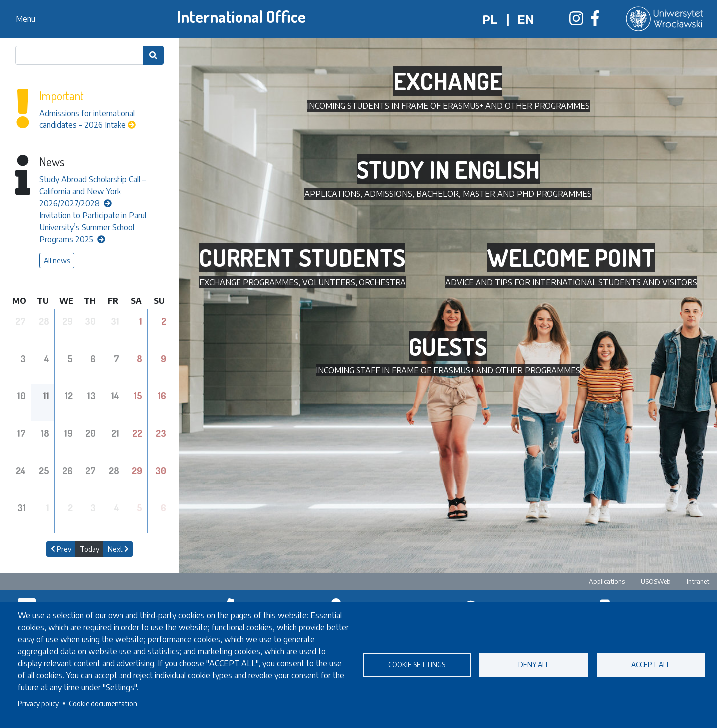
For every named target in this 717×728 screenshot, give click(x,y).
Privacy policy (38, 703)
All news (57, 261)
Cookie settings (417, 665)
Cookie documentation (103, 703)
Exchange (448, 81)
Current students (302, 257)
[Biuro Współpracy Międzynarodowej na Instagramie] (576, 21)
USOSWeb (656, 581)
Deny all (534, 665)
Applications (607, 581)
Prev (61, 549)
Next (118, 549)
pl (490, 19)
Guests (448, 346)
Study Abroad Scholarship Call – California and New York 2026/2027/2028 (93, 191)
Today (89, 549)
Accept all (651, 665)
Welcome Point (571, 257)
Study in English (448, 169)
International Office (241, 17)
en (526, 19)
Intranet (698, 581)
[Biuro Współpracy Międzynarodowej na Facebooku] (595, 21)
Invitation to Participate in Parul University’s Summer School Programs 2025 (93, 227)
